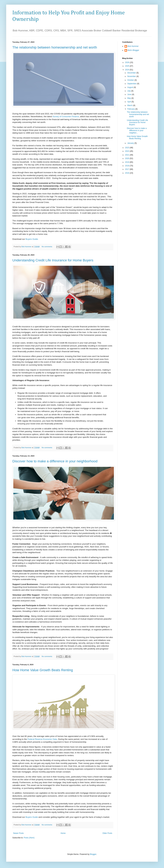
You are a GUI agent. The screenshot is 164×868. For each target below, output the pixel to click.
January (131, 143)
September (132, 84)
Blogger (93, 854)
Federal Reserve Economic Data (42, 739)
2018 (127, 166)
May (129, 98)
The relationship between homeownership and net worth (55, 47)
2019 (127, 162)
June (130, 94)
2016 (127, 173)
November (132, 76)
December (132, 73)
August (131, 87)
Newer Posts (18, 833)
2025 (127, 66)
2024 (127, 70)
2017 (127, 169)
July (129, 91)
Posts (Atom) (29, 838)
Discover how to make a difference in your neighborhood (55, 461)
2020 (127, 158)
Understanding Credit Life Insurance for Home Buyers (53, 260)
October (131, 80)
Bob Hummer (133, 46)
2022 (127, 151)
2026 (127, 62)
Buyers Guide (32, 817)
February (131, 109)
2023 (127, 148)
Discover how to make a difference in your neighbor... (137, 131)
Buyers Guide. (32, 239)
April (129, 102)
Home (63, 833)
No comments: (47, 247)
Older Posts (107, 833)
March (130, 105)
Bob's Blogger (133, 50)
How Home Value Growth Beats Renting (43, 670)
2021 (127, 155)
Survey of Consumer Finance (66, 116)
